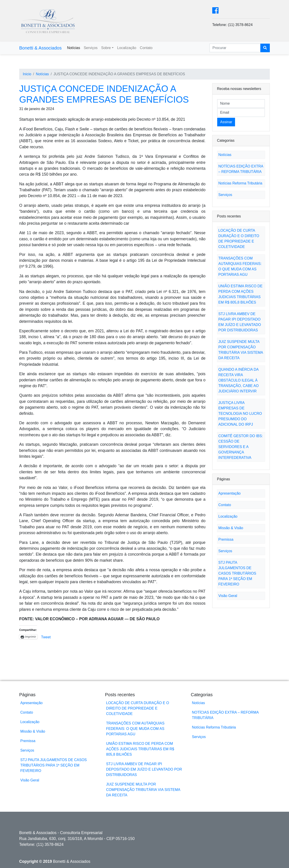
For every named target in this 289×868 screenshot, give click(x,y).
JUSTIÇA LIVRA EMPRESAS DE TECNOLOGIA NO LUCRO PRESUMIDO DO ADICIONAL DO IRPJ (240, 414)
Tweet (46, 637)
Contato (146, 48)
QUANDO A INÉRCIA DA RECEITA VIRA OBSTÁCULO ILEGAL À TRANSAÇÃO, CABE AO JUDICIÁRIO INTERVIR (239, 380)
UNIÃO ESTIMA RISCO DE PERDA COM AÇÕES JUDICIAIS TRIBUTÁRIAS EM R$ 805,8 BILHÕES (140, 749)
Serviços (91, 48)
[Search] (235, 48)
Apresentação (230, 493)
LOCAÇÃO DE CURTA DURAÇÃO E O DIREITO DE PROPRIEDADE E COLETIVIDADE (138, 708)
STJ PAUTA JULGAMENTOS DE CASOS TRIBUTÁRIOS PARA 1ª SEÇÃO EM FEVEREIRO (237, 573)
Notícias (74, 48)
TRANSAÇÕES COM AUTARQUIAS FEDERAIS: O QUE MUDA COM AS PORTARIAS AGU (135, 729)
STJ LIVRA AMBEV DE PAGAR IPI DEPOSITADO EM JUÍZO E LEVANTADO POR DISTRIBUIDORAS (144, 769)
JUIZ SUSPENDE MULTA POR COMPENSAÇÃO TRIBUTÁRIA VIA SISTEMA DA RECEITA (143, 790)
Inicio (27, 74)
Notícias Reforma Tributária (240, 183)
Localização (127, 48)
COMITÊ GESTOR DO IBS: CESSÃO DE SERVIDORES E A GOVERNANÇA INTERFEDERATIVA (241, 447)
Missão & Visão (231, 528)
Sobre (106, 48)
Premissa (226, 539)
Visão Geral (228, 596)
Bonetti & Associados (40, 48)
